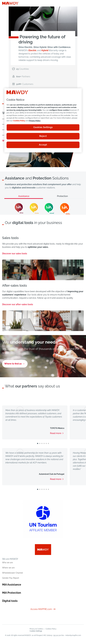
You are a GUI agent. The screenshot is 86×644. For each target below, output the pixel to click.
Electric (33, 50)
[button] (38, 443)
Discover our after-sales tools (19, 304)
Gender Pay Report (11, 578)
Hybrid (45, 50)
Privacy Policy (35, 121)
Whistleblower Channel (13, 573)
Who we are (8, 563)
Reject (43, 136)
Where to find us (13, 364)
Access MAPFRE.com (43, 609)
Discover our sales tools (16, 254)
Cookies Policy (51, 629)
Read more (56, 433)
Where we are (8, 568)
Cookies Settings (36, 631)
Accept (43, 145)
